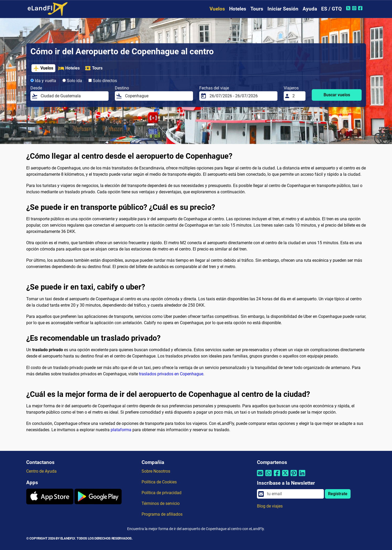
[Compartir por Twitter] (285, 476)
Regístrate (338, 494)
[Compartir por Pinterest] (294, 476)
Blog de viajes (270, 506)
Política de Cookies (159, 482)
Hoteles (238, 9)
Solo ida (72, 81)
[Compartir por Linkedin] (302, 476)
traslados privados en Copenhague (171, 374)
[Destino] (157, 96)
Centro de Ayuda (41, 471)
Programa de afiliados (162, 514)
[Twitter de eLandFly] (349, 8)
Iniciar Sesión (283, 9)
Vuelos (217, 9)
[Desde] (73, 96)
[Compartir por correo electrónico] (260, 476)
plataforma (121, 430)
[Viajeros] (297, 96)
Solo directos (103, 81)
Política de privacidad (162, 493)
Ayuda (310, 9)
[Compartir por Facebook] (277, 476)
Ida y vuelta (43, 81)
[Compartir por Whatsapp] (269, 476)
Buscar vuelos (337, 95)
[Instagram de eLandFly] (355, 8)
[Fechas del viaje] (242, 96)
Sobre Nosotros (156, 471)
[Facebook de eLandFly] (361, 8)
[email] (294, 494)
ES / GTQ (331, 9)
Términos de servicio (161, 503)
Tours (257, 9)
